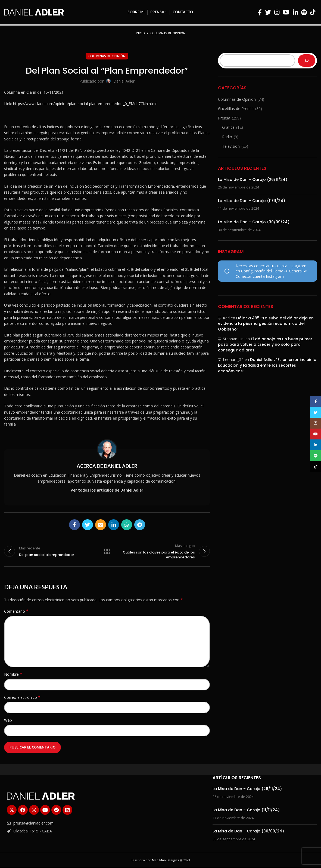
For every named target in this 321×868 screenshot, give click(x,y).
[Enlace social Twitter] (268, 12)
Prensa (224, 118)
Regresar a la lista (107, 552)
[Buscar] (307, 61)
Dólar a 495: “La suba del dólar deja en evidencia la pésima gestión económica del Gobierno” (266, 324)
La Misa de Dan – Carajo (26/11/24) (253, 180)
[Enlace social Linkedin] (295, 12)
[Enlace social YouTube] (286, 12)
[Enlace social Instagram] (277, 12)
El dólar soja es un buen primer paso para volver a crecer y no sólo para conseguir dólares (265, 345)
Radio (227, 137)
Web (8, 721)
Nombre (13, 675)
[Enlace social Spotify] (304, 12)
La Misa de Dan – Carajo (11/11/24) (252, 201)
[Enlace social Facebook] (260, 12)
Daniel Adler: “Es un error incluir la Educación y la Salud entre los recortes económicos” (267, 365)
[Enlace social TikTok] (313, 12)
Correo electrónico (22, 698)
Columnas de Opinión (168, 33)
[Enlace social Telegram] (140, 525)
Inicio (140, 33)
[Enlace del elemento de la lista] (56, 824)
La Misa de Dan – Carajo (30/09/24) (254, 222)
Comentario (16, 612)
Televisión (231, 146)
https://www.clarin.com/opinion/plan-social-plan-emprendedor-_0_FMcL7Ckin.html (85, 104)
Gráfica (228, 127)
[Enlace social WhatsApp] (127, 525)
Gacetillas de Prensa (236, 108)
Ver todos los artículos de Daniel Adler (107, 490)
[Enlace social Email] (101, 525)
